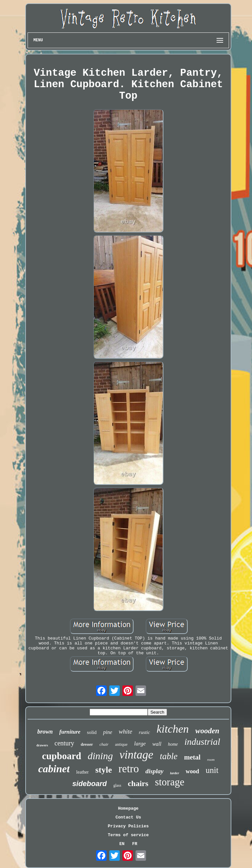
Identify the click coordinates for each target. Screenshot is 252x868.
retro (129, 769)
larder (175, 773)
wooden (207, 731)
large (140, 744)
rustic (144, 732)
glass (117, 785)
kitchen (173, 729)
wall (157, 744)
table (169, 756)
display (154, 771)
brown (45, 732)
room (211, 759)
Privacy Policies (128, 826)
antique (121, 744)
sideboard (89, 784)
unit (212, 770)
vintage (136, 755)
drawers (42, 745)
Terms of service (128, 835)
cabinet (54, 769)
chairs (138, 783)
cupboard (62, 756)
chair (104, 744)
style (104, 770)
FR (135, 844)
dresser (87, 744)
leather (82, 772)
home (173, 744)
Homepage (128, 809)
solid (92, 732)
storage (170, 782)
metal (192, 757)
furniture (70, 732)
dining (100, 756)
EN (122, 844)
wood (192, 771)
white (126, 731)
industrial (202, 742)
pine (108, 732)
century (64, 743)
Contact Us (128, 817)
